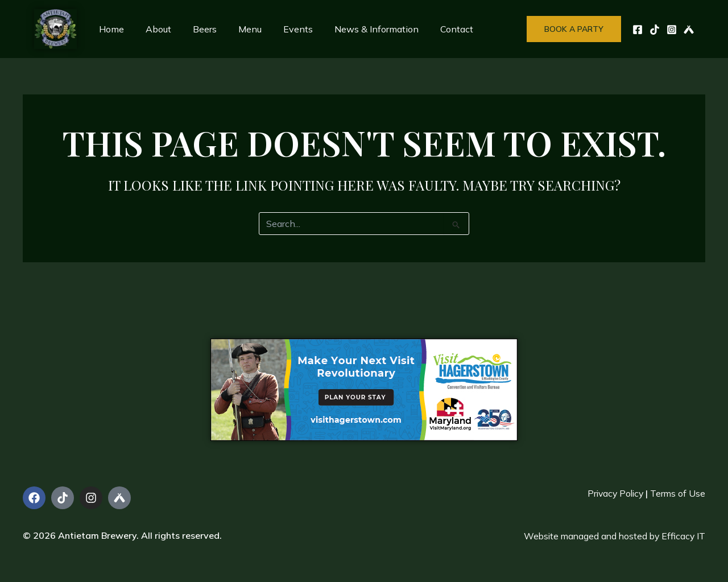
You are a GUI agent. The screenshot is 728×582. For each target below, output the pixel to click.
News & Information (358, 29)
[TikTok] (655, 30)
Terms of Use (677, 493)
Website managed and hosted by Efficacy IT (612, 536)
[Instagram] (672, 30)
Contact (435, 29)
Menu (238, 29)
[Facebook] (638, 30)
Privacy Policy (613, 493)
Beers (196, 29)
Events (283, 29)
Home (110, 29)
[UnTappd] (689, 30)
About (153, 29)
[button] (574, 29)
